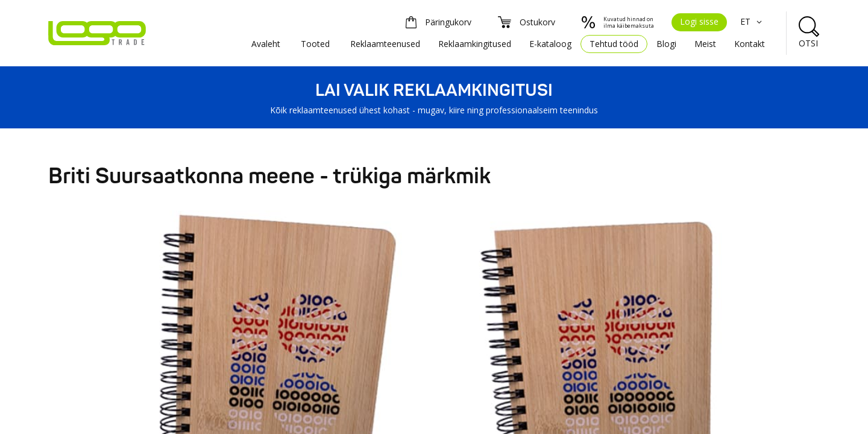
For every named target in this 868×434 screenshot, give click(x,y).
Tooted (315, 44)
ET (753, 21)
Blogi (666, 44)
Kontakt (750, 44)
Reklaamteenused (385, 44)
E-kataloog (550, 44)
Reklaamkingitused (475, 44)
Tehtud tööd (614, 44)
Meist (705, 44)
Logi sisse (699, 21)
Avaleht (266, 44)
